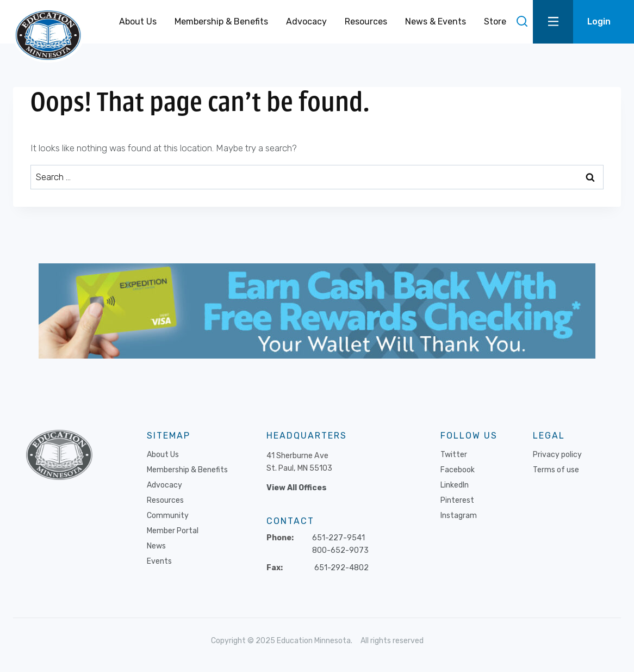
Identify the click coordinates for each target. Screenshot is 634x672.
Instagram (459, 516)
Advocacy (164, 485)
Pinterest (457, 500)
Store (495, 21)
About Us (163, 455)
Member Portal (173, 531)
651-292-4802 (341, 568)
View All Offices (297, 488)
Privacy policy (557, 455)
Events (159, 561)
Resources (165, 500)
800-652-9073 (340, 550)
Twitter (454, 455)
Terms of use (556, 470)
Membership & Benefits (187, 470)
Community (168, 516)
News (156, 546)
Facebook (458, 470)
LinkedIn (455, 485)
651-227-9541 (338, 538)
